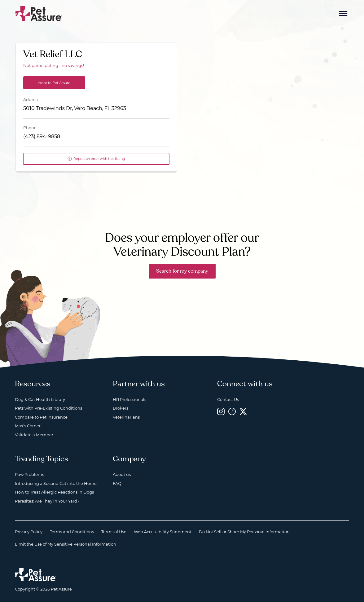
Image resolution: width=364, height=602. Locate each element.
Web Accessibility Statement (163, 532)
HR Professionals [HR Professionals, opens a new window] (129, 399)
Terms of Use (114, 532)
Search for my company (182, 271)
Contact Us (228, 399)
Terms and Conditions (72, 532)
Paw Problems (29, 474)
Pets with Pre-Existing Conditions (48, 408)
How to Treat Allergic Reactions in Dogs (54, 492)
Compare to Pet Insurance (41, 417)
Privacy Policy (29, 532)
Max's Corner (28, 426)
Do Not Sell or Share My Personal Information (244, 532)
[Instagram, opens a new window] (221, 411)
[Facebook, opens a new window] (232, 411)
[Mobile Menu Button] (343, 14)
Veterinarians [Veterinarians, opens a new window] (126, 417)
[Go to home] (39, 13)
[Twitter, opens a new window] (243, 411)
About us (122, 474)
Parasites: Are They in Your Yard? (47, 501)
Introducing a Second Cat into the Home (56, 483)
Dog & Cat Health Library (40, 399)
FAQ (117, 483)
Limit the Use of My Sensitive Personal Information (66, 544)
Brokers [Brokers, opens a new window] (121, 408)
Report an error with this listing (96, 159)
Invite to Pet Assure (54, 83)
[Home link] (35, 575)
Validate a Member (34, 435)
